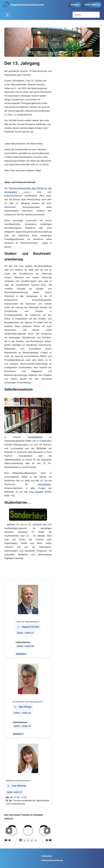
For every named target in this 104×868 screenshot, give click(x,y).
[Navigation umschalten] (7, 15)
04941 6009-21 (15, 792)
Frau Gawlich (36, 492)
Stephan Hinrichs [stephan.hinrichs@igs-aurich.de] (28, 627)
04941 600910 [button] (92, 5)
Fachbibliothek (35, 437)
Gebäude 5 (21, 654)
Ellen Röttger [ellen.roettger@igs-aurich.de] (23, 707)
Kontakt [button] (75, 5)
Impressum (47, 856)
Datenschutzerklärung (52, 860)
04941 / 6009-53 (25, 646)
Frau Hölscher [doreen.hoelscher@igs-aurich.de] (16, 786)
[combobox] (86, 15)
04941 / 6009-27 (25, 633)
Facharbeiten (44, 484)
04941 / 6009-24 (22, 713)
